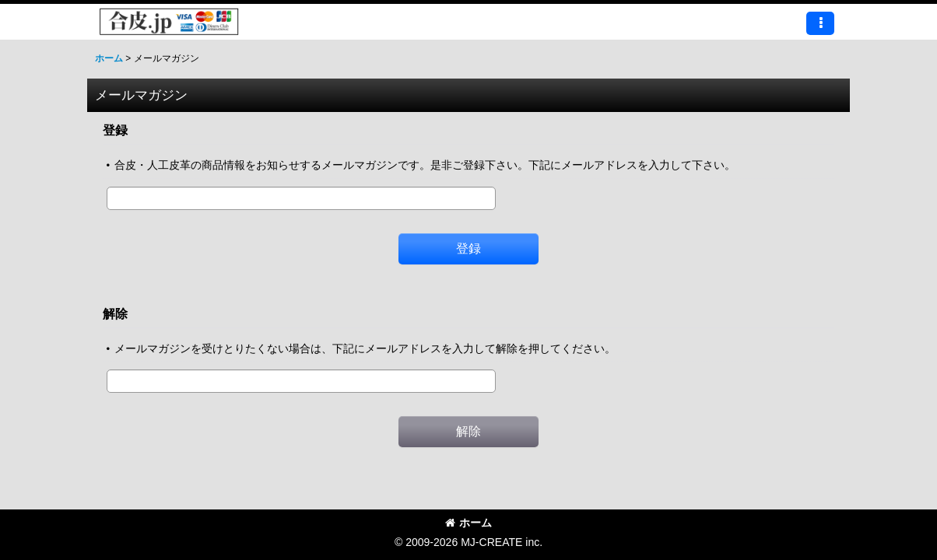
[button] (820, 23)
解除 (115, 313)
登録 (115, 130)
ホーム (468, 523)
